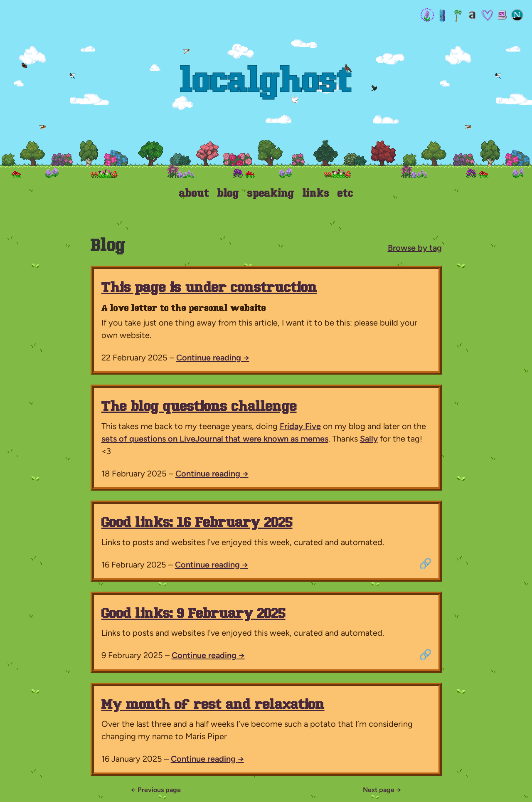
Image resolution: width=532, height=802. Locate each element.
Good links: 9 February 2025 (193, 614)
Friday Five (300, 426)
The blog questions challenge (199, 407)
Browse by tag (415, 248)
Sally (369, 439)
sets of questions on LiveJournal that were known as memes (215, 439)
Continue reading (213, 358)
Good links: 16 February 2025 (197, 523)
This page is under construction (209, 288)
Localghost (266, 83)
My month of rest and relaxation (213, 705)
